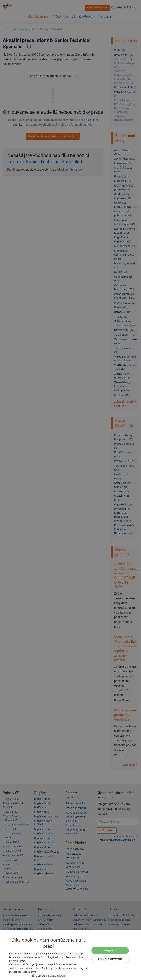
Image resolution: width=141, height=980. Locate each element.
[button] (48, 975)
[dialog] (70, 955)
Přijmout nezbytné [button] (110, 959)
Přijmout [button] (110, 950)
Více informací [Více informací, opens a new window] (30, 972)
